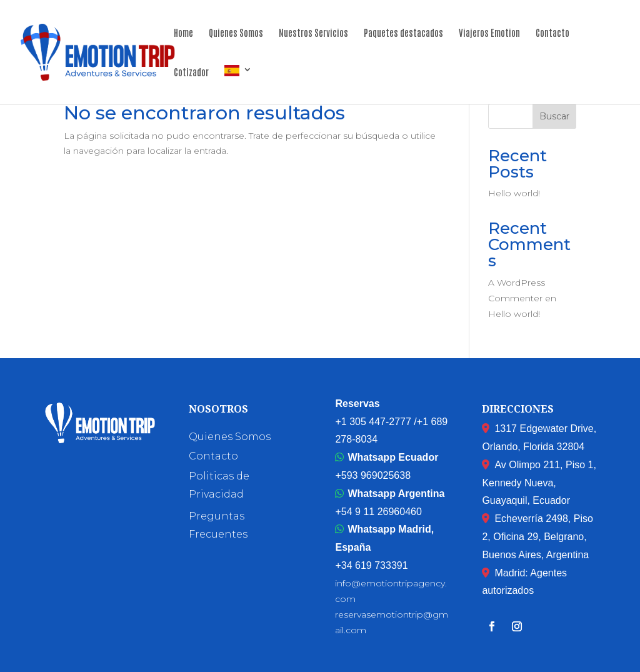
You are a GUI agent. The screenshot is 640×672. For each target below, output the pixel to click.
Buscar (554, 116)
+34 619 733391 (371, 565)
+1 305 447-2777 (373, 422)
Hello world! (514, 193)
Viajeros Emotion (489, 33)
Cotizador (191, 73)
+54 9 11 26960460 (378, 512)
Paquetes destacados (403, 33)
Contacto (552, 33)
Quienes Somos (236, 33)
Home (183, 33)
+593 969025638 (373, 475)
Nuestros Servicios (313, 33)
